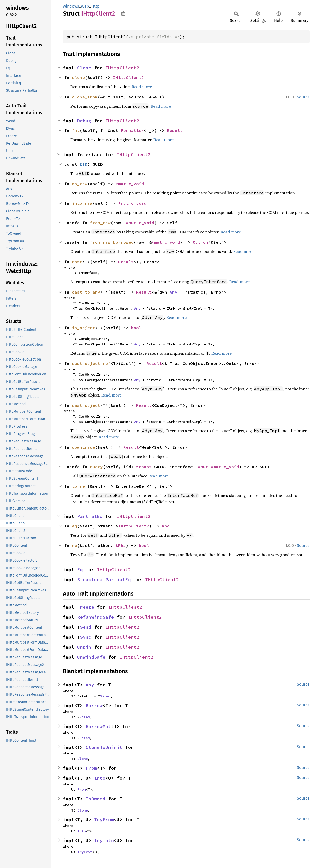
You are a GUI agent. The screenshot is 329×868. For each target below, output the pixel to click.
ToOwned (95, 799)
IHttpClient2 (122, 68)
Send (86, 627)
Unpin (84, 647)
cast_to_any (86, 292)
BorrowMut (98, 726)
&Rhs (121, 545)
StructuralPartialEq (104, 579)
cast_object (86, 405)
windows (71, 6)
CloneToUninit (104, 747)
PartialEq (90, 516)
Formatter (132, 130)
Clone (84, 68)
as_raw (80, 184)
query (96, 467)
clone (78, 77)
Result (175, 130)
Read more (142, 87)
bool (136, 328)
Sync (86, 637)
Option (200, 242)
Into (100, 778)
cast (77, 262)
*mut (122, 184)
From (91, 768)
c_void (136, 184)
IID (84, 164)
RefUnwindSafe (95, 617)
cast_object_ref (91, 363)
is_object (84, 328)
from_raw (100, 223)
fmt (76, 130)
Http (95, 6)
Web (85, 6)
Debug (84, 121)
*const (145, 467)
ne (75, 545)
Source (303, 97)
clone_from (85, 97)
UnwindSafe (91, 657)
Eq (80, 569)
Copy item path (123, 13)
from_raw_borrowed (112, 242)
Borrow (94, 706)
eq (75, 526)
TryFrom (104, 820)
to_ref (80, 486)
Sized (105, 696)
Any (173, 292)
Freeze (86, 607)
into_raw (82, 203)
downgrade (84, 447)
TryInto (104, 840)
